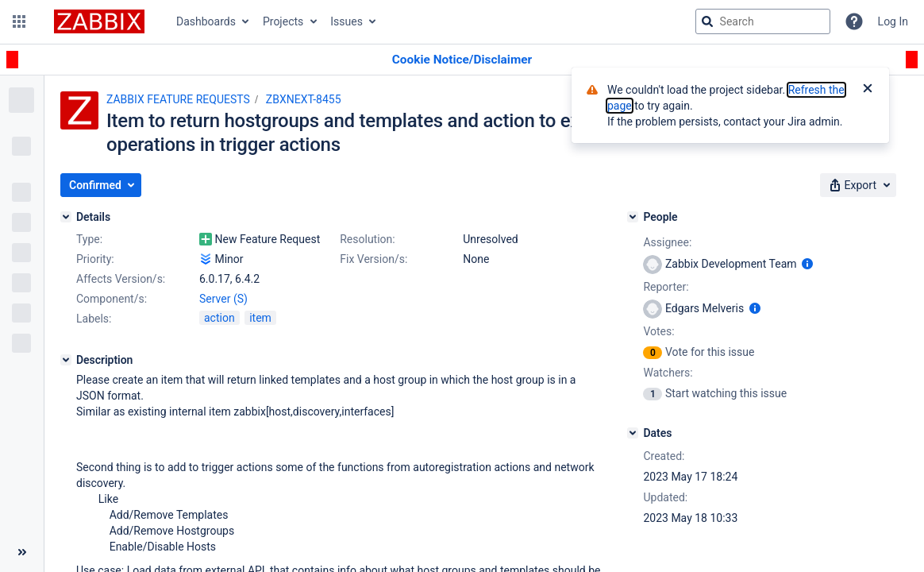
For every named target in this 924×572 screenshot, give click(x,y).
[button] (19, 21)
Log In (893, 21)
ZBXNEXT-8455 (304, 99)
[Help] (854, 21)
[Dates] (633, 433)
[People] (633, 217)
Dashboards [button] (206, 21)
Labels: (94, 319)
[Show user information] (807, 264)
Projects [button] (283, 21)
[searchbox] (763, 21)
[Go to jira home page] (99, 21)
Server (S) (223, 299)
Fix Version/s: (373, 259)
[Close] (868, 90)
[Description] (66, 360)
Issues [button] (346, 21)
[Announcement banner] (462, 60)
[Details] (66, 217)
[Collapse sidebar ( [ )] (22, 552)
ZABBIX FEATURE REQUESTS (178, 99)
